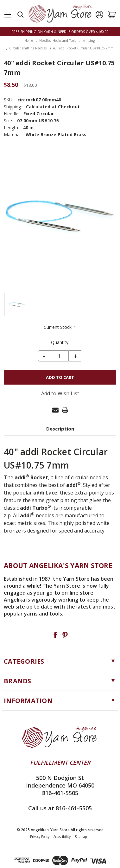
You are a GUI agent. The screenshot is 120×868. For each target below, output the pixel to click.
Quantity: (60, 342)
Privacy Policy (40, 837)
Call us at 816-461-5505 (60, 808)
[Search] (21, 15)
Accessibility (62, 837)
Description (60, 429)
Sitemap (81, 837)
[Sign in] (99, 15)
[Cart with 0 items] (112, 15)
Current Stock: (60, 327)
